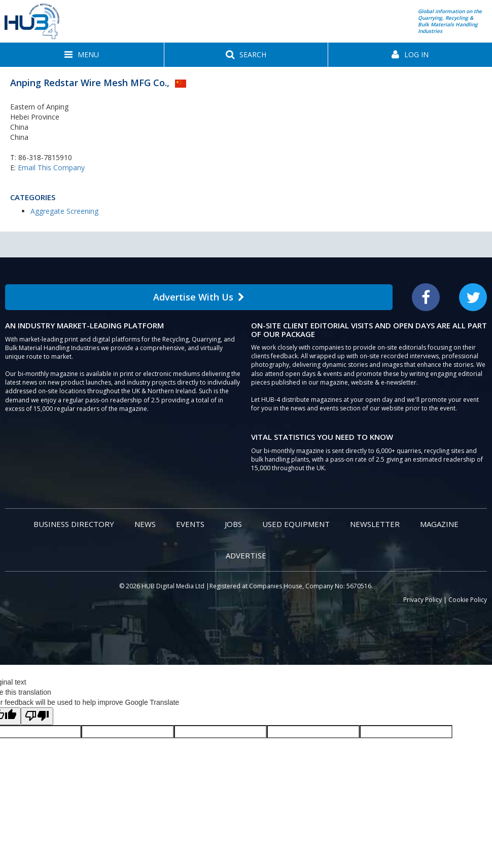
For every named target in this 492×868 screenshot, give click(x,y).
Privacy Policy (423, 600)
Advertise (246, 555)
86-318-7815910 (45, 157)
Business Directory (74, 524)
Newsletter (375, 524)
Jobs (233, 524)
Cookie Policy (468, 600)
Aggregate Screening (64, 211)
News (145, 524)
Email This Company (51, 167)
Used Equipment (296, 524)
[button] (82, 55)
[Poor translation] (37, 716)
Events (190, 524)
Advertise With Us (199, 297)
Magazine (439, 524)
